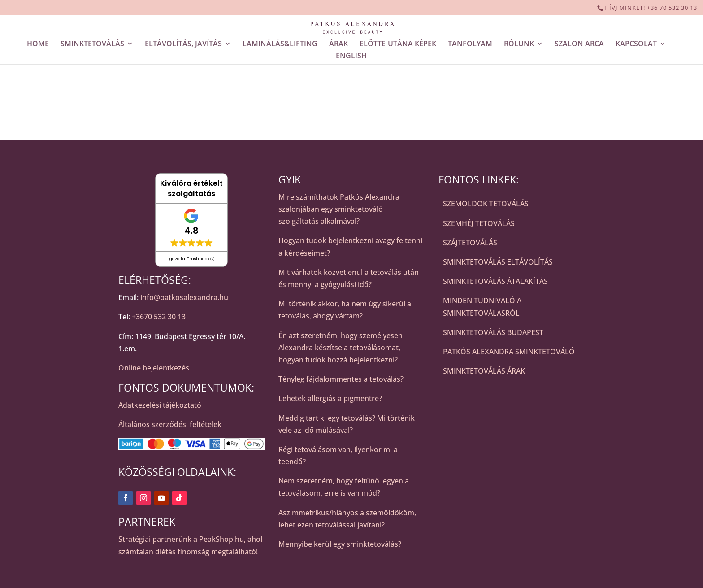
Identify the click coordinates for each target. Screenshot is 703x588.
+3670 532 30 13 (159, 317)
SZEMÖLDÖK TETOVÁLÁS (486, 204)
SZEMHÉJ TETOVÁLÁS (479, 223)
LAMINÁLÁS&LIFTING (280, 44)
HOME (38, 44)
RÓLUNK (519, 44)
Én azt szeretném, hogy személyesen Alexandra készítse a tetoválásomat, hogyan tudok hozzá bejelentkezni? (341, 348)
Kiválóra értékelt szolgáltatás (191, 188)
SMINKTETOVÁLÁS (92, 44)
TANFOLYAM (470, 44)
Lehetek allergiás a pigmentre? (330, 398)
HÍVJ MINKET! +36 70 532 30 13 (651, 8)
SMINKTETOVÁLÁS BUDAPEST (493, 332)
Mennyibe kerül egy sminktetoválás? (340, 544)
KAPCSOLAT (636, 44)
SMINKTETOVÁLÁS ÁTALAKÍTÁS (495, 281)
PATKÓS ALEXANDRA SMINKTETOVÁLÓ (509, 352)
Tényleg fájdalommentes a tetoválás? (341, 379)
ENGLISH (351, 57)
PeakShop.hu (221, 539)
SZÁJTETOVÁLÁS (470, 243)
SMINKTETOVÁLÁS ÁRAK (484, 371)
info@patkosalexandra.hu (184, 297)
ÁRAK (338, 44)
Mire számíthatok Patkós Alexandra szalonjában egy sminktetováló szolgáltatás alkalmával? (339, 209)
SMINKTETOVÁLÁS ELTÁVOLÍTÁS (498, 262)
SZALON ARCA (579, 44)
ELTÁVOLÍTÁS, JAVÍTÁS (183, 44)
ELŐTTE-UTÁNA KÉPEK (398, 44)
